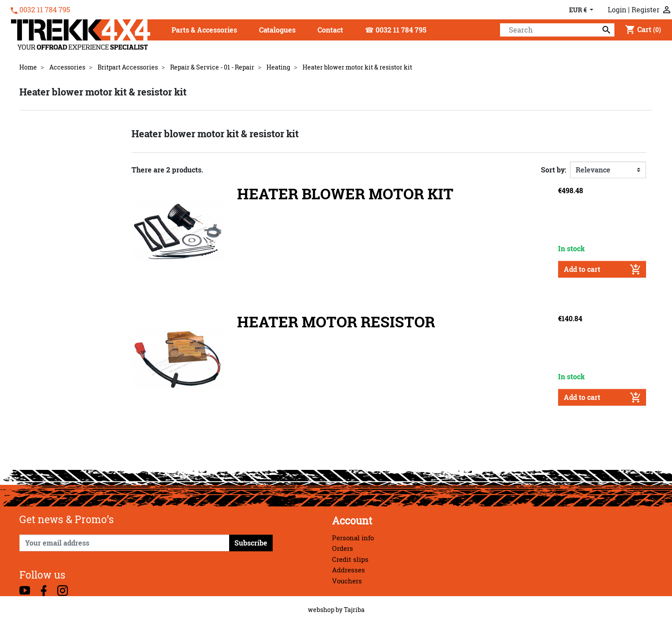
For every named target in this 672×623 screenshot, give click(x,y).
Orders (343, 548)
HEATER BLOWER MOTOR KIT (345, 194)
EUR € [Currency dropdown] (579, 10)
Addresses (349, 570)
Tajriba (354, 610)
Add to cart (602, 269)
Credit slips (350, 559)
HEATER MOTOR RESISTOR (336, 322)
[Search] (557, 30)
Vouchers (347, 581)
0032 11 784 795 (45, 10)
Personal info (353, 538)
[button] (204, 31)
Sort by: (554, 170)
